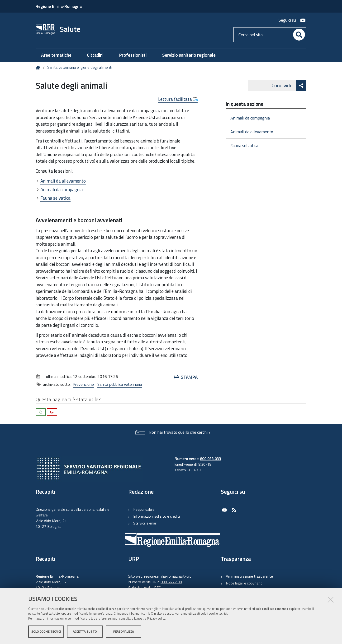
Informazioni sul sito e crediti (157, 516)
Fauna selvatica (55, 198)
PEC (157, 588)
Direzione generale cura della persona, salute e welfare (72, 512)
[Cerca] (299, 35)
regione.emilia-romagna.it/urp (168, 576)
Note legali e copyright (244, 583)
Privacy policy (156, 619)
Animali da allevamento (63, 181)
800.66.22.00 (171, 582)
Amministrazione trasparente (249, 576)
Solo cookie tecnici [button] (46, 632)
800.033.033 (211, 459)
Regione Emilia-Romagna (59, 6)
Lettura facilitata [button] (178, 99)
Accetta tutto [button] (85, 632)
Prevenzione (83, 384)
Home (39, 68)
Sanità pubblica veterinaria (120, 384)
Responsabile (144, 509)
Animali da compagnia (62, 189)
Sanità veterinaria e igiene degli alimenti (80, 67)
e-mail (152, 523)
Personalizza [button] (124, 632)
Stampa (186, 377)
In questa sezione (245, 104)
